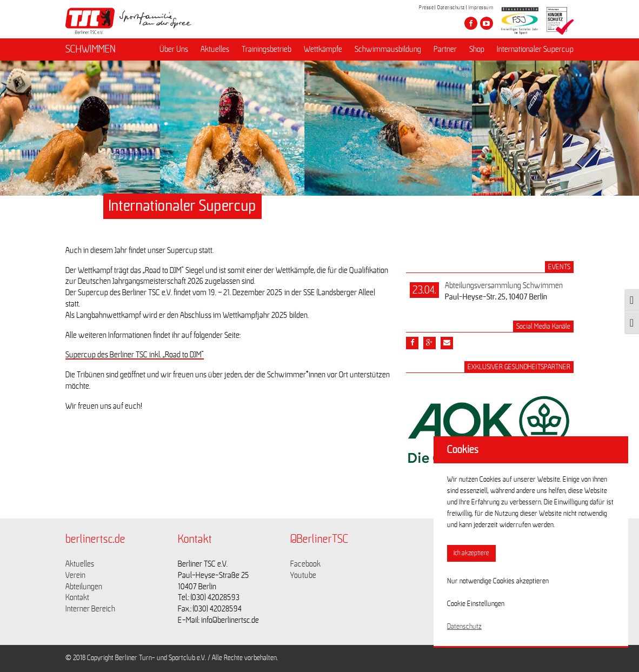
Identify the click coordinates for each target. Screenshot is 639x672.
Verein (75, 575)
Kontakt (77, 597)
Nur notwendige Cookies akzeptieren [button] (498, 581)
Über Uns (174, 49)
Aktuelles (215, 49)
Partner (445, 49)
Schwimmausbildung (388, 49)
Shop (477, 49)
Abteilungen (84, 587)
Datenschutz (451, 8)
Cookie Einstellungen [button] (476, 604)
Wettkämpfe (323, 49)
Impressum (481, 8)
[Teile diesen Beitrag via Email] (447, 343)
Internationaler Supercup (535, 49)
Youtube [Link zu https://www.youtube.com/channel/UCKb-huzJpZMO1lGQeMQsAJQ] (303, 575)
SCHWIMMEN (91, 49)
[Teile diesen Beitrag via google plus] (430, 343)
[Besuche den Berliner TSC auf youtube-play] (487, 23)
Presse (426, 8)
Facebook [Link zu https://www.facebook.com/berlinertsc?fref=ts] (305, 564)
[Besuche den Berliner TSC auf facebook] (471, 23)
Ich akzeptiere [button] (471, 553)
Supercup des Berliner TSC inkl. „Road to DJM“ (135, 355)
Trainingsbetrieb (267, 49)
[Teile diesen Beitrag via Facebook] (412, 343)
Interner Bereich (90, 609)
